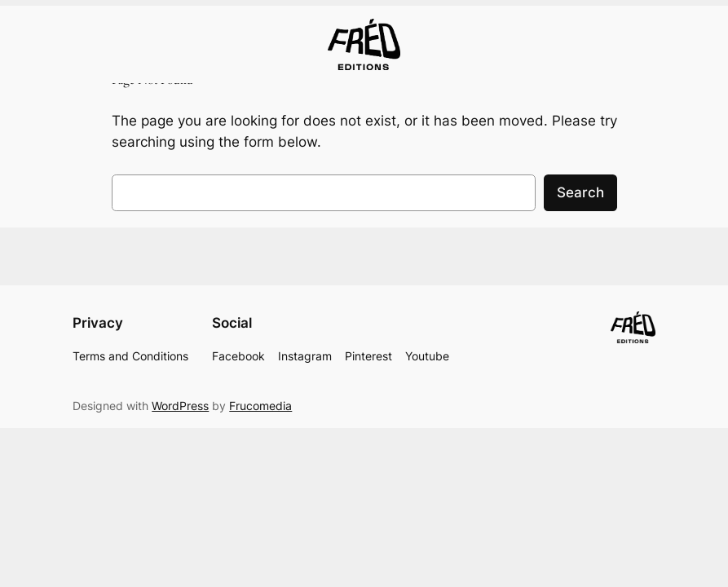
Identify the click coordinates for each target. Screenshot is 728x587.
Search (580, 192)
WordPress (180, 406)
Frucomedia (260, 406)
